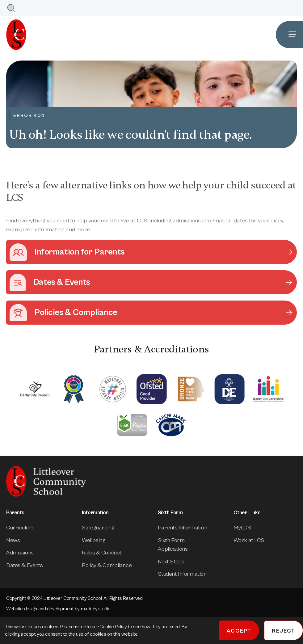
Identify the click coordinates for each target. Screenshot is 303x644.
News (17, 540)
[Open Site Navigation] (289, 35)
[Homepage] (13, 35)
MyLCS (247, 528)
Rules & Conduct (106, 553)
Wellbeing (98, 540)
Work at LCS (253, 540)
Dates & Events (29, 565)
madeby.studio (96, 609)
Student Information (187, 574)
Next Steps (175, 562)
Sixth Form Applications (189, 545)
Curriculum (24, 528)
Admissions (24, 553)
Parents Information (187, 528)
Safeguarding (102, 528)
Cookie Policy (114, 627)
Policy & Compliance (111, 565)
